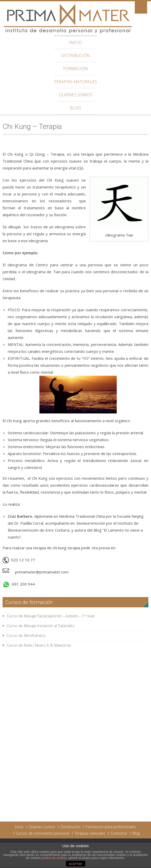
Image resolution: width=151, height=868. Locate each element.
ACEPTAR (75, 864)
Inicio (75, 42)
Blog (75, 108)
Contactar (119, 833)
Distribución (75, 55)
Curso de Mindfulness (26, 635)
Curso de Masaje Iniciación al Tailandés (41, 626)
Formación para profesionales (111, 827)
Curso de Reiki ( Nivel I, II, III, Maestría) (39, 645)
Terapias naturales (75, 82)
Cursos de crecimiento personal (42, 833)
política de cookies (54, 858)
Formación (75, 69)
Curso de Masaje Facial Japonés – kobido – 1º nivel (51, 616)
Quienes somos (76, 95)
